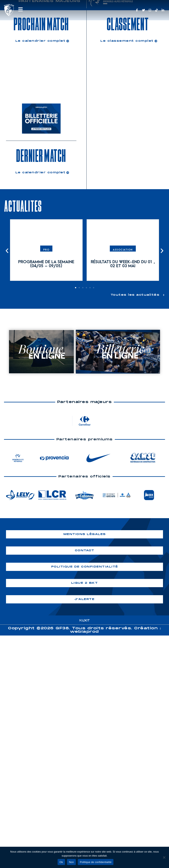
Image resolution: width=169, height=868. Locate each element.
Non (71, 862)
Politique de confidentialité (96, 862)
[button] (7, 251)
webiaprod (84, 631)
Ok (61, 862)
